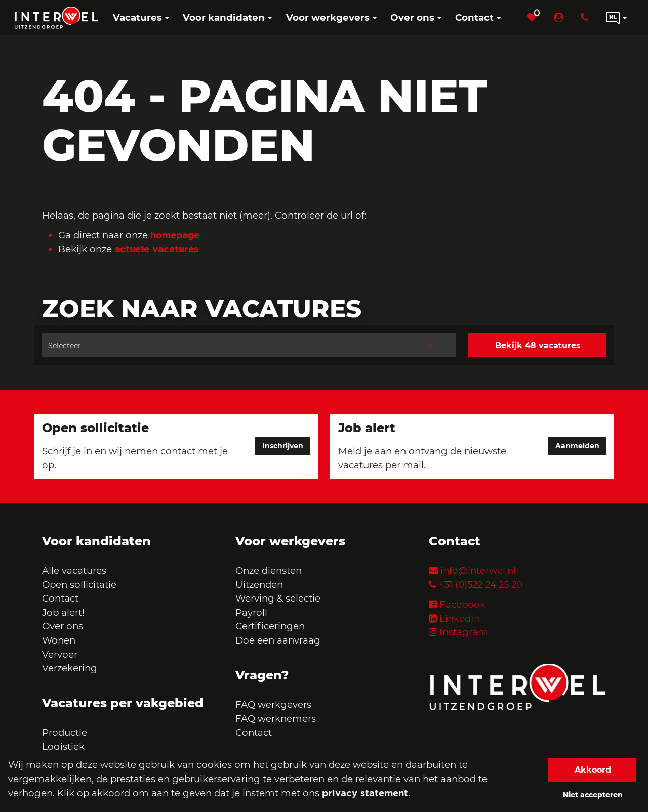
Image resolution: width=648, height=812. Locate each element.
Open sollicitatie (79, 585)
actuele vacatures (156, 249)
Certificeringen (270, 626)
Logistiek (63, 746)
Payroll (251, 612)
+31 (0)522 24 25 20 (480, 585)
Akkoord (593, 770)
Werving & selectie (278, 598)
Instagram (464, 632)
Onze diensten (269, 570)
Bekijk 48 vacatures (538, 345)
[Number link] (586, 18)
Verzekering (70, 668)
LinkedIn (460, 618)
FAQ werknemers (276, 719)
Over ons (63, 626)
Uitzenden (259, 585)
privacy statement (365, 793)
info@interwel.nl (478, 570)
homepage (175, 235)
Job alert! (63, 612)
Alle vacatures (74, 570)
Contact (60, 598)
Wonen (59, 640)
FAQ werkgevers (273, 704)
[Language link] (617, 18)
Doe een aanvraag (278, 640)
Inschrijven (283, 446)
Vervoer (60, 654)
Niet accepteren (593, 795)
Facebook (462, 604)
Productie (66, 732)
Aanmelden (577, 446)
